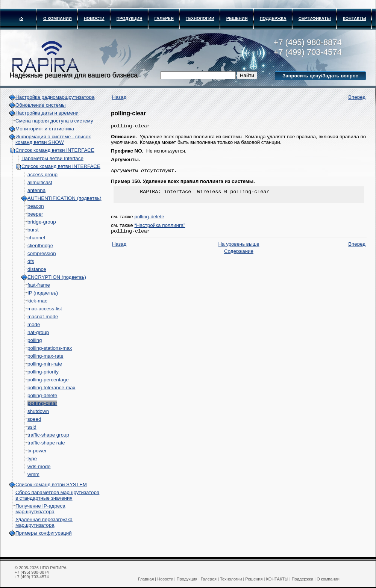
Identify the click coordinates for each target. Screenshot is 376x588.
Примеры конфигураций (44, 533)
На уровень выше (239, 249)
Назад (119, 97)
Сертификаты (315, 18)
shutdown (38, 411)
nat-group (38, 332)
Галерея (164, 18)
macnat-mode (43, 317)
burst (33, 230)
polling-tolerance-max (51, 388)
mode (34, 324)
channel (36, 238)
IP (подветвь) (43, 293)
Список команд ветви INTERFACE (55, 150)
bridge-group (42, 222)
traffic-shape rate (46, 443)
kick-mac (37, 301)
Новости (94, 18)
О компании (58, 18)
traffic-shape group (48, 435)
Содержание (239, 256)
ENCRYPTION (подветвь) (57, 277)
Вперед (357, 97)
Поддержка (273, 18)
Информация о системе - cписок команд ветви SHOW (53, 139)
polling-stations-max (50, 348)
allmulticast (40, 182)
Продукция (130, 18)
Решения (237, 18)
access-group (42, 175)
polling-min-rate (45, 364)
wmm (33, 474)
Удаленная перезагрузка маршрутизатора (44, 522)
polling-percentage (48, 380)
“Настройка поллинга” (160, 229)
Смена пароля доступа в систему (54, 121)
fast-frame (39, 285)
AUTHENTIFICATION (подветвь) (64, 198)
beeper (35, 214)
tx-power (37, 451)
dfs (31, 261)
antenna (36, 190)
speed (34, 419)
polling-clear (42, 403)
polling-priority (43, 372)
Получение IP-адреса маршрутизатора (40, 509)
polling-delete (42, 395)
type (32, 459)
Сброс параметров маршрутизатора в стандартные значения (57, 495)
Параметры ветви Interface (52, 158)
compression (42, 253)
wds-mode (39, 466)
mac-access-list (45, 309)
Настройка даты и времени (47, 113)
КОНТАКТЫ (355, 18)
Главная (146, 579)
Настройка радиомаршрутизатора (55, 97)
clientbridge (40, 246)
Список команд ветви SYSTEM (51, 484)
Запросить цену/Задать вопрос (320, 76)
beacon (36, 206)
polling (35, 340)
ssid (32, 427)
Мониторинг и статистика (45, 129)
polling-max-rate (45, 356)
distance (37, 269)
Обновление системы (41, 105)
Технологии (200, 18)
